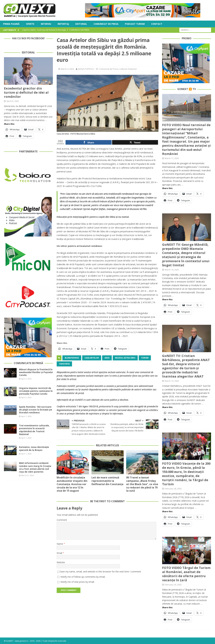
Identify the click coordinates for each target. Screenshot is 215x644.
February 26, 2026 (173, 585)
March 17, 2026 (172, 158)
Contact (157, 24)
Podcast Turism (135, 24)
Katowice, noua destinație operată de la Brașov (34, 448)
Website (61, 562)
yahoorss (64, 364)
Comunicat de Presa (106, 24)
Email (60, 553)
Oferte (30, 24)
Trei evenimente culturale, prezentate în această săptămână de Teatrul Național (34, 430)
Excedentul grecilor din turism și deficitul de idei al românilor (26, 92)
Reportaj (63, 24)
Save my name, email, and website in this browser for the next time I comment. (101, 572)
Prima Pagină (11, 24)
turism (145, 358)
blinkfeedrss (72, 358)
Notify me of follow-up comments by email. (83, 577)
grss (107, 358)
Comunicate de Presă (28, 363)
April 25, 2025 (13, 101)
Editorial (81, 24)
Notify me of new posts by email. (77, 582)
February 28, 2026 (173, 489)
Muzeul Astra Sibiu (125, 358)
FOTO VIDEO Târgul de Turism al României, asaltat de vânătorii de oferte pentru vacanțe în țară (186, 574)
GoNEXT (71, 386)
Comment (62, 520)
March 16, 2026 (172, 270)
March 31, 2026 (27, 475)
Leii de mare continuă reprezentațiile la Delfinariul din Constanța (107, 481)
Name (60, 544)
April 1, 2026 (26, 416)
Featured (132, 69)
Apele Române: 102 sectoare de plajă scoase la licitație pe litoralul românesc (36, 410)
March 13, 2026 (172, 381)
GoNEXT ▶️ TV (187, 89)
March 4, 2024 (67, 69)
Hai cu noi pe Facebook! (28, 38)
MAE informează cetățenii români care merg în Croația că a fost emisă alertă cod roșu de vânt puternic (35, 467)
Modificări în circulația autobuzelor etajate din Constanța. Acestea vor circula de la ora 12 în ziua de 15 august (72, 486)
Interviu (46, 24)
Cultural (123, 69)
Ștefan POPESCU (86, 69)
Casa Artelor (92, 358)
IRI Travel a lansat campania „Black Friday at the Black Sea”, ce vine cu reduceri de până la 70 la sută (142, 484)
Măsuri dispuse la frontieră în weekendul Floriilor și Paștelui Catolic (36, 372)
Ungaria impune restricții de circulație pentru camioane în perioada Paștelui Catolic (36, 391)
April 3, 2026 (26, 379)
